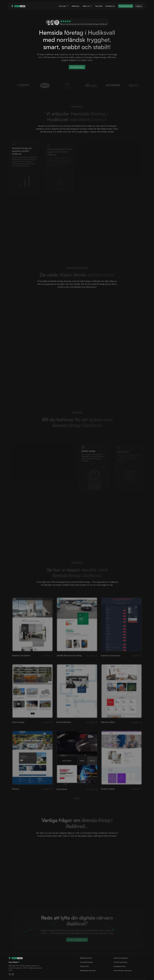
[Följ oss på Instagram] (10, 974)
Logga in (139, 6)
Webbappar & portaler (88, 970)
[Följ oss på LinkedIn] (13, 974)
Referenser (76, 6)
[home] (18, 6)
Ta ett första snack (126, 6)
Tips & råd (99, 6)
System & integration (121, 958)
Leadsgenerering (119, 966)
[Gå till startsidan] (16, 958)
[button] (64, 6)
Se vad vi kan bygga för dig (77, 940)
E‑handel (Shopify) (86, 962)
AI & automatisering (120, 962)
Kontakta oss (110, 6)
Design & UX (84, 966)
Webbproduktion (86, 958)
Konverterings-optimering (123, 970)
